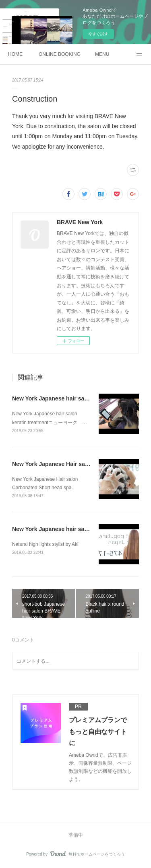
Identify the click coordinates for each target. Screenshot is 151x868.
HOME (15, 54)
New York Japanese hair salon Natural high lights (78, 529)
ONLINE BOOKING (60, 54)
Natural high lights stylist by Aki (45, 544)
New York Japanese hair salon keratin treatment (76, 398)
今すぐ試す (98, 34)
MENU (102, 54)
